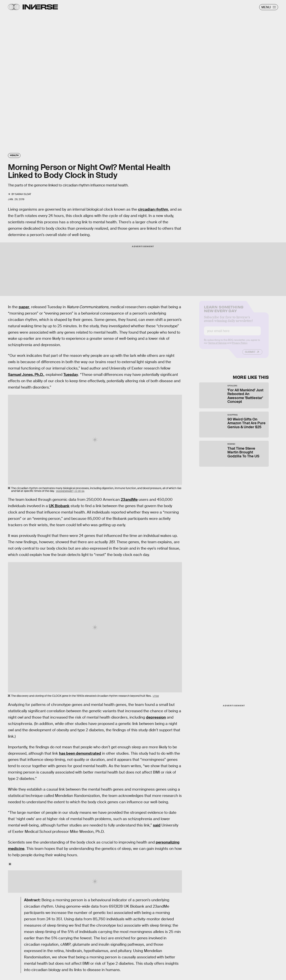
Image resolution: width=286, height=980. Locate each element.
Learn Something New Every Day (224, 311)
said (157, 825)
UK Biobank (59, 506)
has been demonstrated (80, 753)
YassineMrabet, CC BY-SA (70, 491)
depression (156, 717)
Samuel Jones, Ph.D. (26, 375)
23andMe (129, 500)
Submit (250, 355)
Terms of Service (217, 346)
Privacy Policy (240, 346)
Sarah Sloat (23, 194)
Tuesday (71, 375)
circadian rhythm (153, 209)
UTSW (156, 696)
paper (24, 307)
